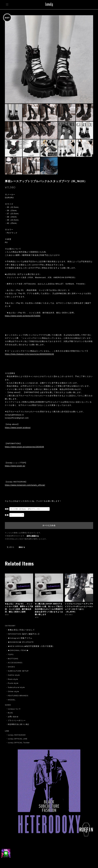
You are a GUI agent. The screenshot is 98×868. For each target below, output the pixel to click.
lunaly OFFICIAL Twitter (19, 743)
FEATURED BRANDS (18, 696)
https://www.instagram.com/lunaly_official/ (25, 485)
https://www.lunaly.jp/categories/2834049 (24, 447)
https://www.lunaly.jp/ (15, 466)
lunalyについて (14, 709)
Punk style (13, 683)
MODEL (12, 700)
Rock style (13, 679)
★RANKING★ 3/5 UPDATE (21, 642)
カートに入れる (49, 525)
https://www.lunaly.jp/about (18, 428)
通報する (22, 547)
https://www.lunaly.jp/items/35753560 (23, 316)
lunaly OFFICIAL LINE (18, 739)
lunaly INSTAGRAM (17, 735)
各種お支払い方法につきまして (21, 630)
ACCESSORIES (15, 663)
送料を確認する (33, 536)
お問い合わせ (13, 717)
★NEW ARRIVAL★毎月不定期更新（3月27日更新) (31, 646)
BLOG (10, 713)
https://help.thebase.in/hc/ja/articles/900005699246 (29, 354)
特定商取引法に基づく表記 (18, 724)
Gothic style (14, 675)
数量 (7, 515)
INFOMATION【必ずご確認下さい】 (24, 634)
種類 (7, 509)
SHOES (11, 667)
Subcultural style (16, 687)
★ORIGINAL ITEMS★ (18, 650)
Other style (13, 691)
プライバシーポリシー (17, 720)
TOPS (11, 654)
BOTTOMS (13, 659)
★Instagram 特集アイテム (20, 638)
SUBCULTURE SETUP (18, 671)
